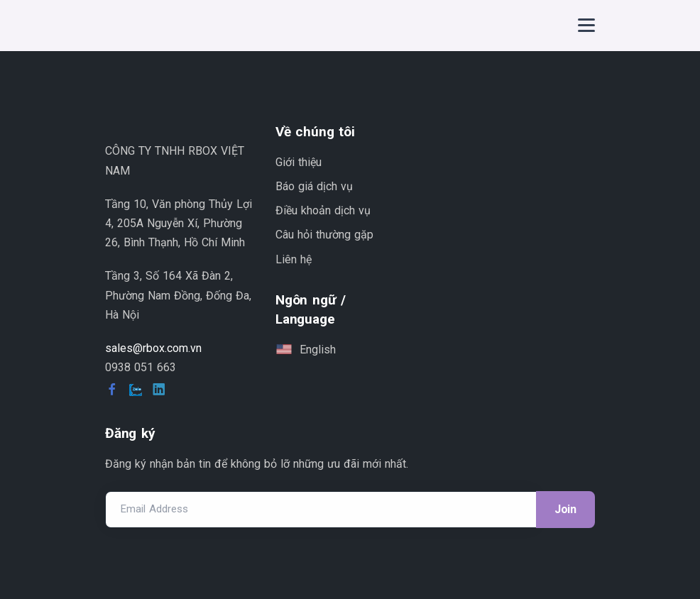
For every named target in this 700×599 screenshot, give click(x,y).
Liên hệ (294, 259)
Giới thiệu (299, 162)
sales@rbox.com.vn (153, 348)
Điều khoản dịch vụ (323, 210)
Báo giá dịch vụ (314, 186)
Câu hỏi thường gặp (324, 235)
